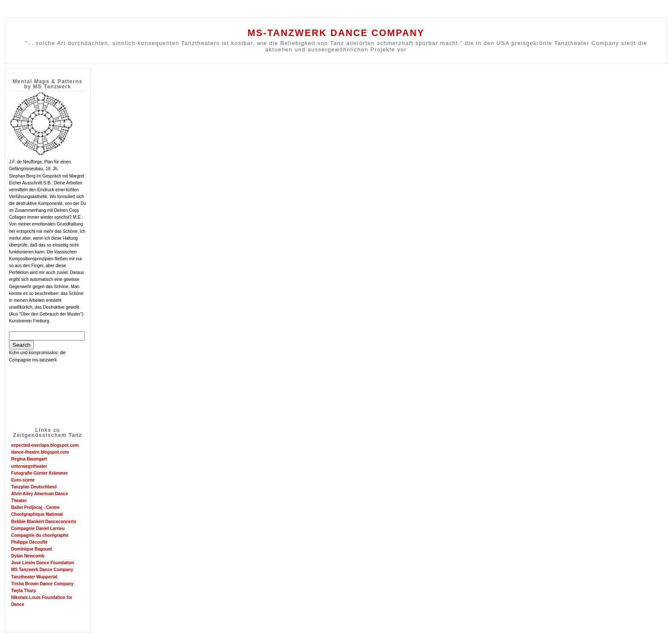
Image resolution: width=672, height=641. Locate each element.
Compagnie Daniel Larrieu (38, 528)
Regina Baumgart (29, 459)
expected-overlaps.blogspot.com (45, 445)
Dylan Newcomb (28, 556)
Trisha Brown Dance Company (42, 584)
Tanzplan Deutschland (34, 487)
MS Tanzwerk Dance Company (42, 570)
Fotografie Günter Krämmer (39, 473)
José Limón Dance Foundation (43, 563)
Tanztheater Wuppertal (34, 577)
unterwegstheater (29, 466)
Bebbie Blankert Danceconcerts (44, 522)
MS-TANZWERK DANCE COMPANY (336, 33)
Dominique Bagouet (31, 549)
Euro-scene (23, 480)
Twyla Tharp (24, 591)
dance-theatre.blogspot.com (40, 452)
